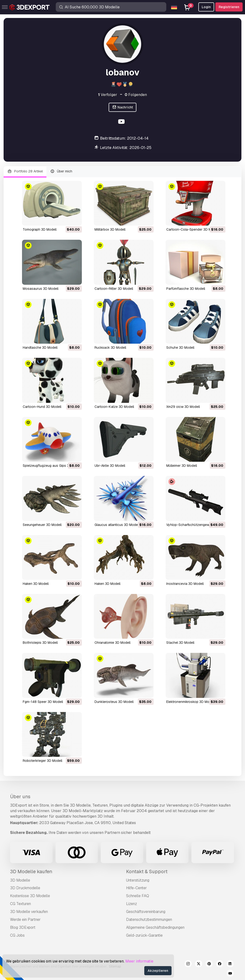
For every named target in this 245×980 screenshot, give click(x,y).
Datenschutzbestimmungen (149, 920)
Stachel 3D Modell (180, 643)
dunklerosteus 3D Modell (114, 702)
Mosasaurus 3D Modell (41, 289)
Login (206, 7)
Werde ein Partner (25, 920)
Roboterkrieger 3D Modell (42, 761)
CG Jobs (17, 935)
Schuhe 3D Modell (180, 348)
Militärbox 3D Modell (110, 229)
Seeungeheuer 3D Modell (42, 525)
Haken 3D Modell (36, 584)
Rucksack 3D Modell (110, 348)
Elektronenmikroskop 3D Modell (190, 702)
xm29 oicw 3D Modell (183, 407)
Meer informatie (139, 961)
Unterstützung (138, 880)
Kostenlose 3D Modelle (30, 896)
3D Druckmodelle (25, 888)
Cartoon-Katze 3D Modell (114, 407)
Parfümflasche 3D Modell (186, 289)
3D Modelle (20, 880)
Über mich (61, 171)
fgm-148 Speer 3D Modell (43, 702)
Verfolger (108, 95)
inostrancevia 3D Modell (185, 584)
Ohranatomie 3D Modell (112, 643)
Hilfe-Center (136, 888)
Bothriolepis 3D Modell (40, 643)
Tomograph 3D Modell (40, 229)
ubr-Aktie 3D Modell (110, 466)
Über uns (20, 797)
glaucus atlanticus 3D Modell (117, 525)
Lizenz (131, 904)
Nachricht (122, 107)
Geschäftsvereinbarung (146, 912)
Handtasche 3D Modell (40, 348)
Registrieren (229, 7)
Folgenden (136, 95)
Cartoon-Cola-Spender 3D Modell (192, 229)
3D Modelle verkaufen (29, 912)
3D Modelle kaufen (31, 872)
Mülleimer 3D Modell (182, 466)
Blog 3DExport (23, 927)
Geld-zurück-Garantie (144, 935)
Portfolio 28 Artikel (25, 171)
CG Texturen (20, 904)
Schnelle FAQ (138, 896)
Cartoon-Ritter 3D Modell (114, 289)
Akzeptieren (158, 971)
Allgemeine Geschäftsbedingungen (155, 927)
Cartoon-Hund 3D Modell (42, 407)
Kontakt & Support (147, 872)
